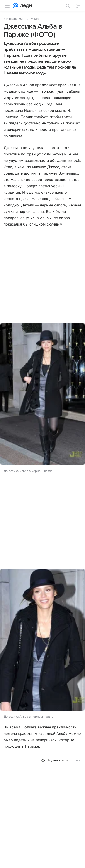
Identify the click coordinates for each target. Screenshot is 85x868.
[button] (42, 395)
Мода (35, 19)
